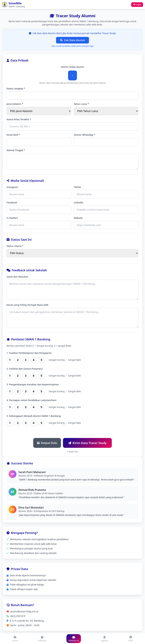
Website (78, 218)
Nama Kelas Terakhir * (19, 119)
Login (137, 5)
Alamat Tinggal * (16, 150)
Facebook (12, 203)
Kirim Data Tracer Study (87, 443)
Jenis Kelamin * (15, 104)
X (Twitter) (12, 218)
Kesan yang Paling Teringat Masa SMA (27, 305)
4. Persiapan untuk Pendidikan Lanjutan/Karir (32, 400)
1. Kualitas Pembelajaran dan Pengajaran (29, 353)
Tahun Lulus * (81, 104)
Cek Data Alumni (72, 40)
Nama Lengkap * (16, 88)
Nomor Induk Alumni (73, 67)
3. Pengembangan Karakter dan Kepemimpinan (33, 384)
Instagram (12, 187)
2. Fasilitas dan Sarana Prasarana (25, 369)
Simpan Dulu (47, 443)
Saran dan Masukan (17, 277)
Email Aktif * (13, 135)
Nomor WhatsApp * (85, 135)
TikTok (77, 187)
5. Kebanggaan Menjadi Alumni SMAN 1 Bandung (34, 416)
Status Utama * (15, 246)
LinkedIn (79, 203)
